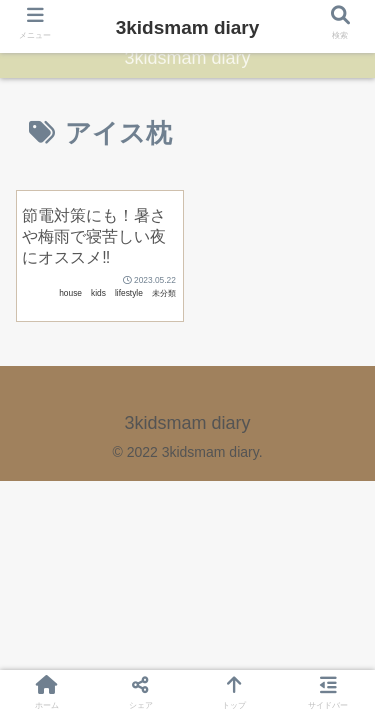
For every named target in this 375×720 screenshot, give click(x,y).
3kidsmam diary (188, 27)
